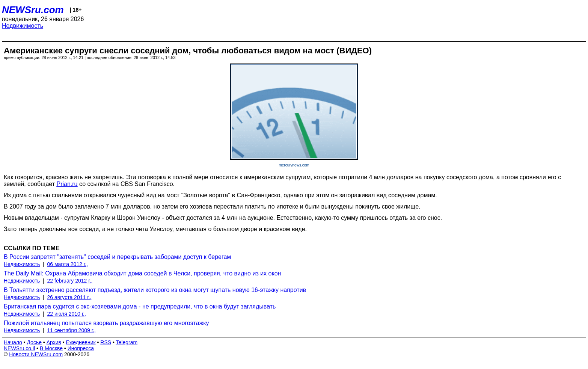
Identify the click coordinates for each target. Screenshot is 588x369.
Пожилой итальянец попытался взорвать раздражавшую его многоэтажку (106, 323)
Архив (54, 342)
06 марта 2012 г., (68, 264)
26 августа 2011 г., (69, 297)
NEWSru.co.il (19, 348)
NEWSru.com (33, 10)
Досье (34, 342)
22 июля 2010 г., (67, 314)
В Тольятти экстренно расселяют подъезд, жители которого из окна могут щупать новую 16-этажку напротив (155, 290)
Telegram (127, 342)
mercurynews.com (294, 165)
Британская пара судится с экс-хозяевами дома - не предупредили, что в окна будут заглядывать (140, 306)
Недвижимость (23, 26)
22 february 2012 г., (70, 281)
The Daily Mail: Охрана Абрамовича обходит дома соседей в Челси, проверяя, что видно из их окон (142, 273)
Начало (13, 342)
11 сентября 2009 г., (72, 330)
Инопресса (81, 348)
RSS (106, 342)
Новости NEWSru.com (36, 354)
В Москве (51, 348)
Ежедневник (81, 342)
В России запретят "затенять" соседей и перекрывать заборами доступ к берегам (117, 257)
